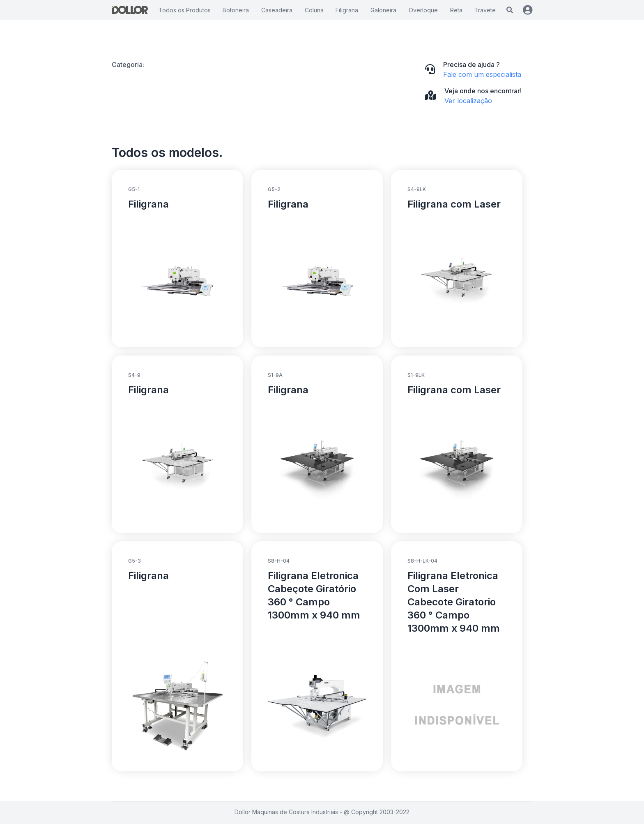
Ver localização (468, 101)
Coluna (314, 10)
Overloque (423, 10)
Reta (456, 10)
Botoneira (236, 10)
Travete (485, 10)
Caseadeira (277, 10)
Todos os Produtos (185, 10)
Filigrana (347, 10)
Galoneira (383, 10)
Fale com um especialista (482, 74)
